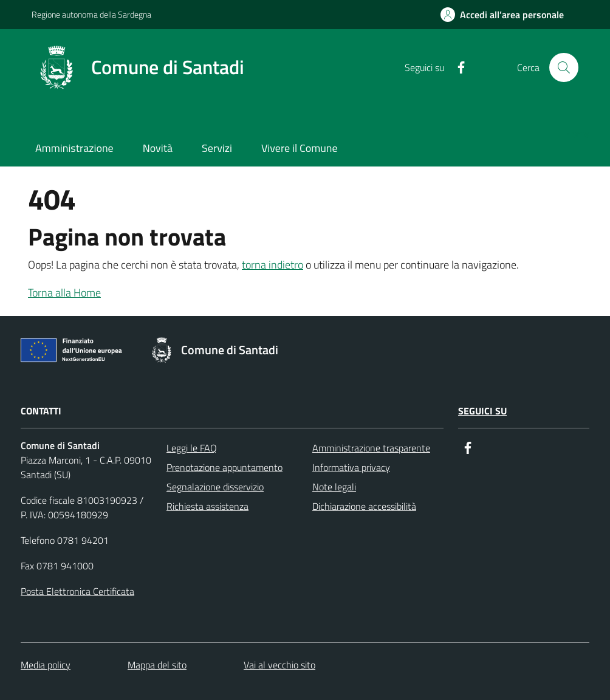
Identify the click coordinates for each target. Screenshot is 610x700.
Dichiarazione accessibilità (364, 506)
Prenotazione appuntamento (224, 467)
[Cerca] (564, 67)
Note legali (334, 487)
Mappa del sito (157, 665)
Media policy (46, 665)
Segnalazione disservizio (215, 487)
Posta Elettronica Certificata (77, 591)
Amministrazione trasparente (371, 448)
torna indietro (272, 265)
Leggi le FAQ (192, 448)
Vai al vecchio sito (279, 665)
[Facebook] (456, 68)
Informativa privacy (351, 467)
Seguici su (482, 411)
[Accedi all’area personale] (502, 15)
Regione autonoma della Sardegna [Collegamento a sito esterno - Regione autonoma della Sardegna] (91, 14)
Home (577, 134)
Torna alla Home (64, 293)
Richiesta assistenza (207, 506)
